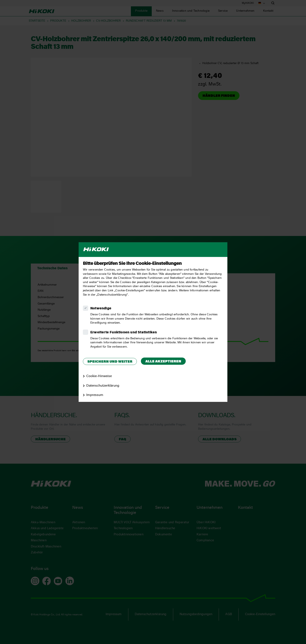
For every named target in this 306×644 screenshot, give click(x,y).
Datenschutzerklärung (103, 386)
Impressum (95, 395)
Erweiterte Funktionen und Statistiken (124, 333)
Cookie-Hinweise (99, 376)
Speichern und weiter (110, 362)
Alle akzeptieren (163, 362)
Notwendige (101, 309)
